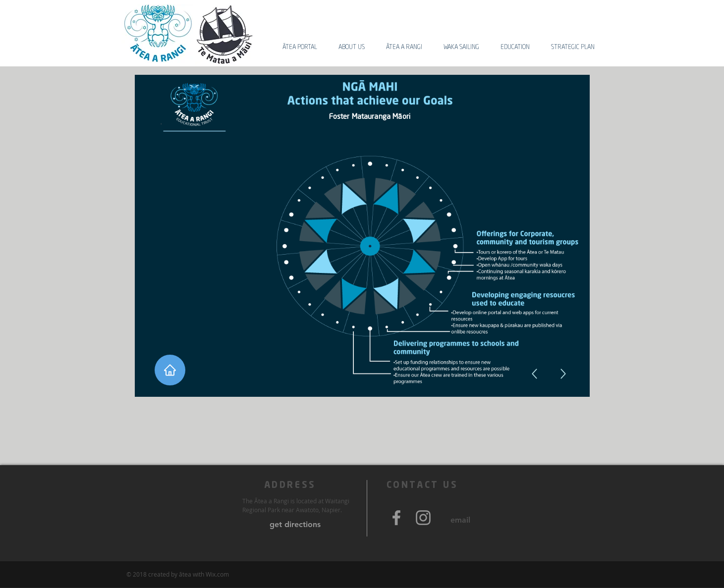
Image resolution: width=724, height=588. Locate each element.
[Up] (563, 374)
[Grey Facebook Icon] (396, 518)
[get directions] (295, 525)
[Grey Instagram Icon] (423, 518)
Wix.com (217, 574)
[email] (461, 520)
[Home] (170, 370)
